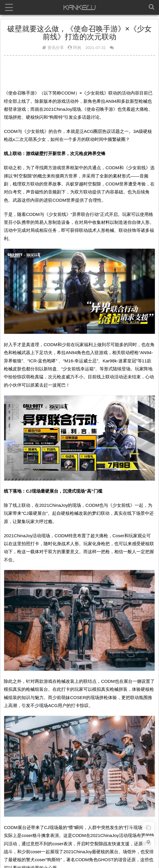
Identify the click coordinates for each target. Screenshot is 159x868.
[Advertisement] (79, 75)
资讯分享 (56, 48)
